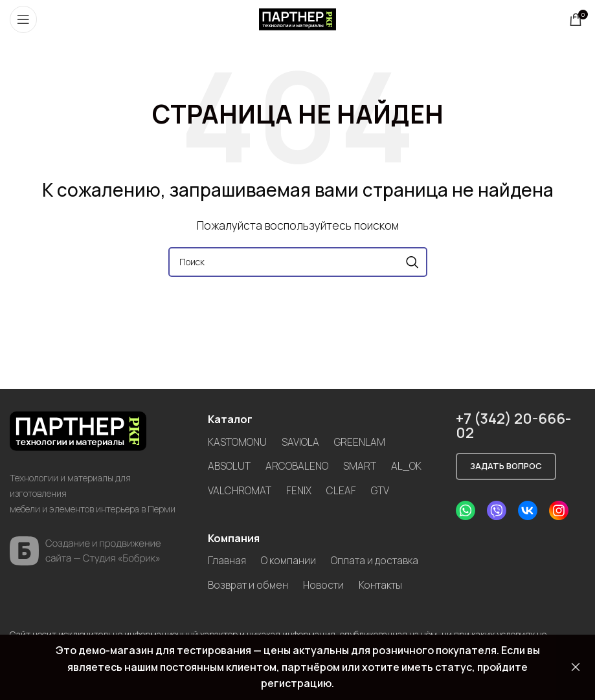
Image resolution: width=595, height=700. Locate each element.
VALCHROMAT (240, 490)
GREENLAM (361, 442)
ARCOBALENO (297, 466)
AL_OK (407, 466)
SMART (360, 466)
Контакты (289, 608)
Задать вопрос (506, 466)
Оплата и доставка (253, 584)
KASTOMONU (238, 442)
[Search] (298, 262)
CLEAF (342, 490)
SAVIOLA (301, 442)
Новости (229, 608)
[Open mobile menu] (23, 19)
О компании (290, 560)
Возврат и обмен (354, 584)
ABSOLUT (229, 466)
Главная (227, 560)
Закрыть (576, 667)
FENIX (300, 490)
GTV (381, 490)
